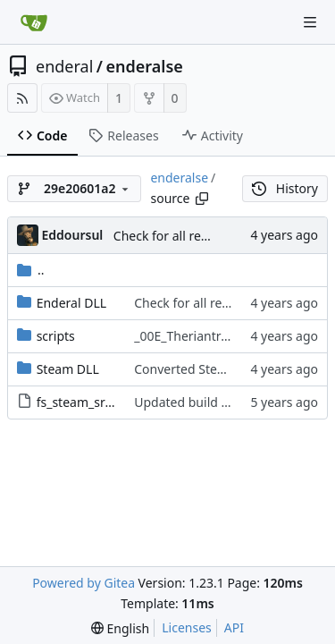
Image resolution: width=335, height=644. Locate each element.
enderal (64, 66)
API (234, 627)
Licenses (187, 627)
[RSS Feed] (22, 98)
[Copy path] (202, 199)
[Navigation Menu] (310, 22)
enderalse (145, 66)
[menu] (120, 628)
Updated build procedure (208, 402)
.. (31, 270)
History (285, 188)
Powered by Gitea (84, 583)
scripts (56, 336)
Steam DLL (68, 369)
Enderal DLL (71, 303)
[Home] (34, 22)
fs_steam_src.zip (84, 402)
